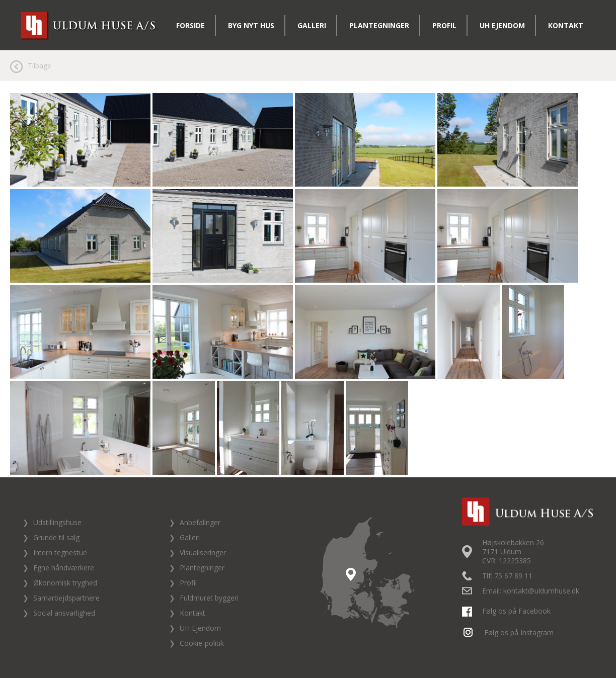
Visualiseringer (203, 553)
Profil (444, 25)
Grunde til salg (56, 537)
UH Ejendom (502, 25)
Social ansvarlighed (64, 613)
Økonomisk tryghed (65, 583)
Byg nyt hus (251, 25)
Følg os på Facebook (508, 611)
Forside (190, 25)
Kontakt (566, 25)
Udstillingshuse (57, 522)
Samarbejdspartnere (66, 598)
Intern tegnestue (60, 553)
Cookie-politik (202, 643)
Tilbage (40, 66)
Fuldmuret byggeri (209, 598)
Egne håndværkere (64, 568)
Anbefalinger (200, 522)
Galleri (312, 25)
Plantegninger (379, 25)
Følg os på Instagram (509, 632)
